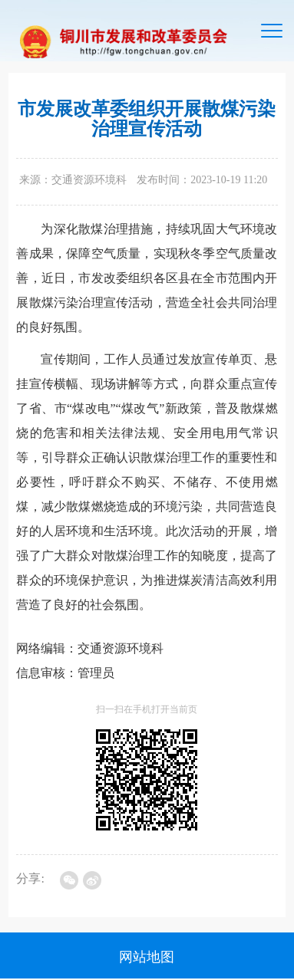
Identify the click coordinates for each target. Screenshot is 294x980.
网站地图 (147, 957)
